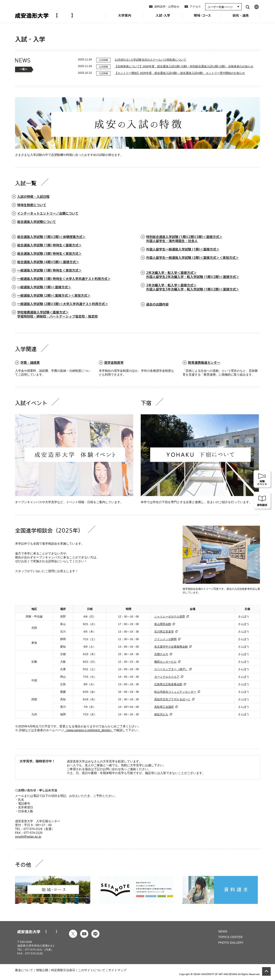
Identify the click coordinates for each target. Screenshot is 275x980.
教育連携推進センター (204, 363)
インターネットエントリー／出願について (48, 213)
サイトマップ (117, 970)
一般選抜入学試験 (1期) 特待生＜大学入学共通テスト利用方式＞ (64, 279)
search (248, 7)
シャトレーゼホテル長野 (170, 617)
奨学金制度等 (114, 363)
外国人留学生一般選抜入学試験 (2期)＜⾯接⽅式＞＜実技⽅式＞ (192, 258)
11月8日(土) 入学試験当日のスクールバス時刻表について (150, 60)
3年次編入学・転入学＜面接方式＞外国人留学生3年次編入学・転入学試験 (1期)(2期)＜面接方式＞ (193, 287)
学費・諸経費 (30, 363)
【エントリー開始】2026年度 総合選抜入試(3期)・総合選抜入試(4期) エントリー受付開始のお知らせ (180, 73)
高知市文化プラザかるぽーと (172, 699)
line (95, 934)
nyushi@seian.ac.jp (28, 837)
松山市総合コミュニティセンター (175, 692)
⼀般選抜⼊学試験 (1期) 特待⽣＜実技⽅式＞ (49, 270)
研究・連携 (241, 18)
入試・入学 (163, 18)
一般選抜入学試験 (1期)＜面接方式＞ (44, 287)
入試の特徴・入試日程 (33, 197)
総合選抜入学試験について (37, 222)
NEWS (223, 931)
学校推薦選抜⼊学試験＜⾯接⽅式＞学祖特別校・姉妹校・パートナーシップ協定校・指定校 (57, 314)
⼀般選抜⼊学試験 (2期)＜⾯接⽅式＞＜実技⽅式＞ (54, 296)
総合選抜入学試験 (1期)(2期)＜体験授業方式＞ (51, 237)
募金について (24, 970)
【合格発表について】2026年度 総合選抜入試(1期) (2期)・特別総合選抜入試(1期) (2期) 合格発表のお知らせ (184, 66)
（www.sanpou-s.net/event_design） (89, 730)
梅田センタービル (165, 662)
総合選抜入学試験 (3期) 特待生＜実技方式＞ (49, 254)
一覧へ (24, 70)
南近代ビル (161, 714)
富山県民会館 (163, 624)
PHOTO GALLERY (231, 943)
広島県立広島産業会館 (168, 684)
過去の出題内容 (157, 304)
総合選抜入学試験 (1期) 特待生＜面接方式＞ (49, 245)
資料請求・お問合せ (167, 7)
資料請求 (263, 501)
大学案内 (125, 18)
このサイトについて (92, 970)
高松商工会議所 (164, 707)
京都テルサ (161, 654)
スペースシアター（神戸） (171, 669)
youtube (84, 934)
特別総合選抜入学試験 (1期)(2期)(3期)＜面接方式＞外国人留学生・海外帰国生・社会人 (184, 239)
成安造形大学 (44, 16)
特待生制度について (32, 205)
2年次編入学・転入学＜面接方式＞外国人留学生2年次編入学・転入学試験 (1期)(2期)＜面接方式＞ (193, 275)
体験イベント (263, 479)
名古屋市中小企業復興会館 (171, 647)
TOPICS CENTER (230, 937)
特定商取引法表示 (63, 970)
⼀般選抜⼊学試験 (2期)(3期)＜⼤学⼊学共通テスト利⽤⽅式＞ (63, 304)
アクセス (195, 7)
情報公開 (42, 970)
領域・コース (202, 18)
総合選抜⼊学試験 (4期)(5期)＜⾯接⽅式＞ (48, 262)
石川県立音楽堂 (164, 632)
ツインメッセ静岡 (165, 639)
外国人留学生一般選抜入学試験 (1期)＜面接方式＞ (183, 249)
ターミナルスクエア (167, 677)
